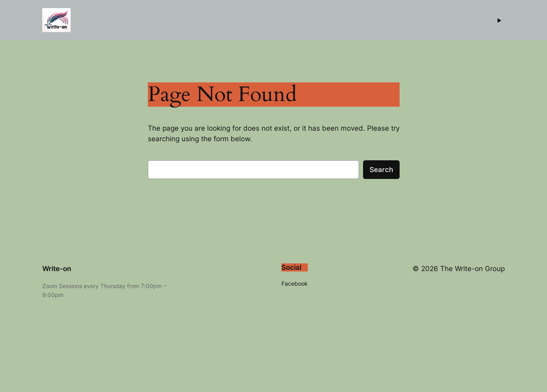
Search (381, 170)
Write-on (57, 269)
